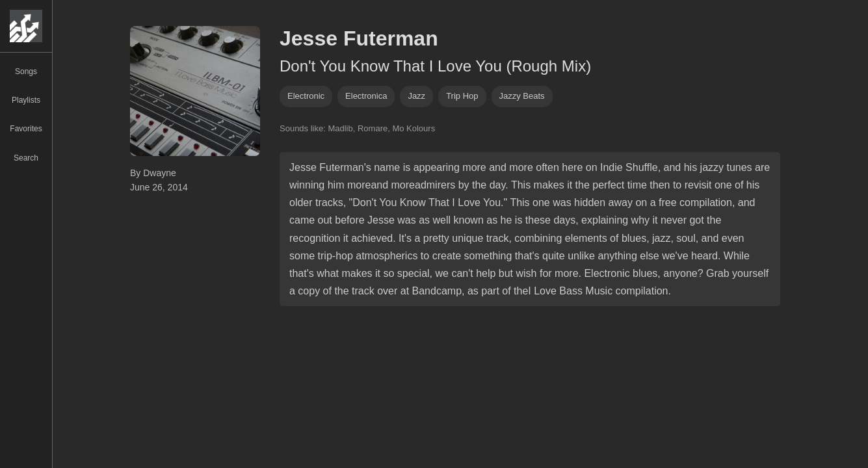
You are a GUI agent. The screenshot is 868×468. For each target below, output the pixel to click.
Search (26, 158)
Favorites (26, 129)
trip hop (462, 96)
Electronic (306, 96)
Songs (26, 71)
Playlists (26, 100)
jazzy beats (522, 96)
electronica (366, 96)
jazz (416, 96)
